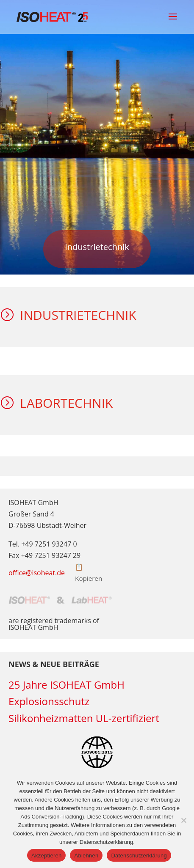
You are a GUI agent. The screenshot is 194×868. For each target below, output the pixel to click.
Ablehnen (86, 856)
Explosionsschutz (49, 701)
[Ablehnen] (183, 820)
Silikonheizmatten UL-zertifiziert (84, 718)
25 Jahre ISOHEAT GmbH (67, 685)
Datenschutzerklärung (139, 856)
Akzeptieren (46, 856)
